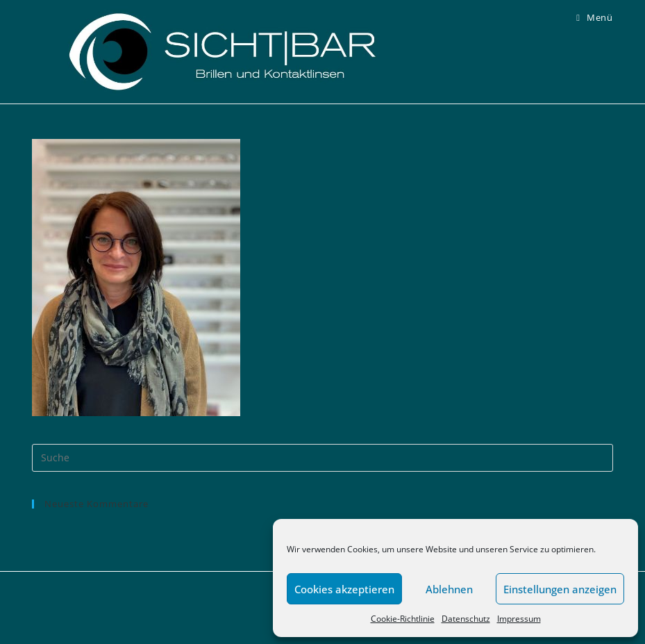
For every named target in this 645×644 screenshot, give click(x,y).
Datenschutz (466, 619)
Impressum (519, 619)
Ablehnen (449, 589)
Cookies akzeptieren (344, 589)
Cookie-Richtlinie (403, 619)
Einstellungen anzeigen (560, 589)
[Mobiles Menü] (594, 17)
